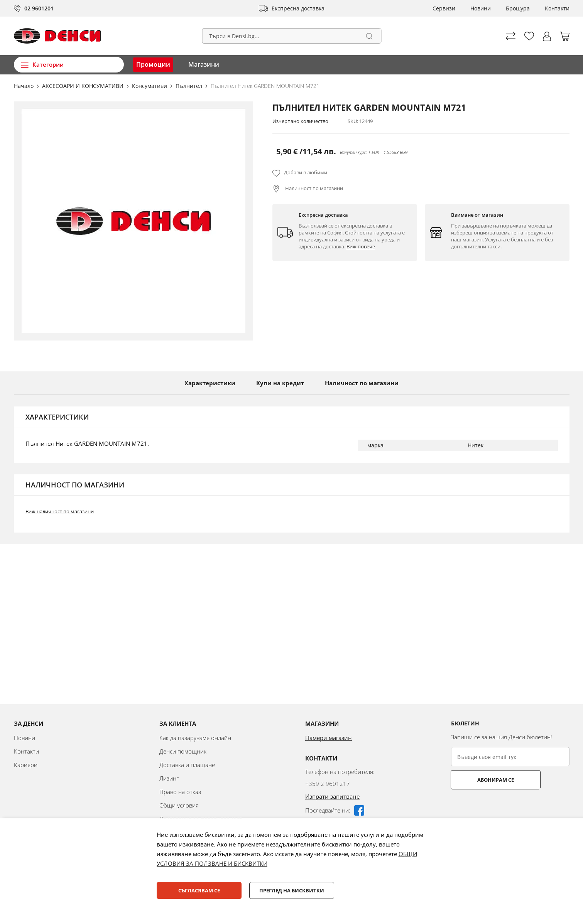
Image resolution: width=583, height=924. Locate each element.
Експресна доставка (298, 8)
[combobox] (291, 36)
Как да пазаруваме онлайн (195, 738)
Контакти (557, 8)
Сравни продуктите (511, 36)
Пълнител (190, 86)
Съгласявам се (199, 890)
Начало (25, 86)
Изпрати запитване (332, 796)
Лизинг (169, 778)
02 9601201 (39, 8)
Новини (481, 8)
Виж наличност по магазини (60, 511)
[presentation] (510, 808)
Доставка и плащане (187, 765)
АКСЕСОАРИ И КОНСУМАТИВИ (84, 86)
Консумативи (150, 86)
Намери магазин (329, 738)
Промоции (153, 64)
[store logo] (57, 36)
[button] (547, 36)
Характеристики (210, 383)
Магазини (204, 64)
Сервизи (444, 8)
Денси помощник (183, 751)
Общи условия (179, 805)
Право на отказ (180, 792)
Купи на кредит (280, 383)
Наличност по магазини (313, 188)
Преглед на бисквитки (292, 890)
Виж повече (361, 246)
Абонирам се (481, 780)
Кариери (26, 765)
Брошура (518, 8)
